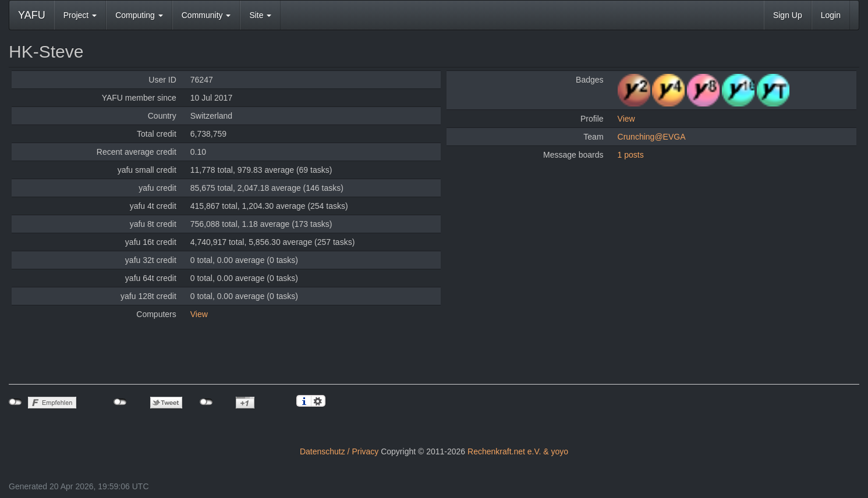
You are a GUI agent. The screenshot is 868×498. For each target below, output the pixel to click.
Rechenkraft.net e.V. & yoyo (518, 451)
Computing (139, 15)
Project (80, 15)
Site (260, 15)
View (199, 314)
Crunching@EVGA (652, 137)
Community (206, 15)
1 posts (631, 155)
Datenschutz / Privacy (339, 451)
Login (831, 15)
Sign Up (788, 15)
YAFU (32, 15)
